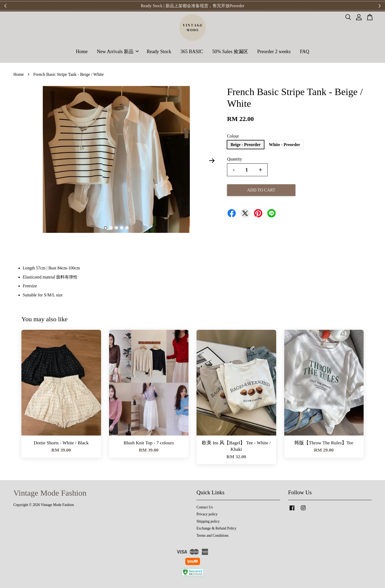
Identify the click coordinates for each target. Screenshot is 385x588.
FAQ (305, 52)
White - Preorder (285, 145)
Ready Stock (159, 52)
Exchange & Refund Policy (216, 528)
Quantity (234, 159)
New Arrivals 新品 (118, 52)
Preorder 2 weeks (274, 52)
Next (212, 160)
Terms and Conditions (213, 536)
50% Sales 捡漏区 (230, 52)
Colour (233, 136)
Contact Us (205, 507)
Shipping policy (208, 521)
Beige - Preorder (246, 145)
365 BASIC (192, 52)
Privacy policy (207, 514)
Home (82, 52)
